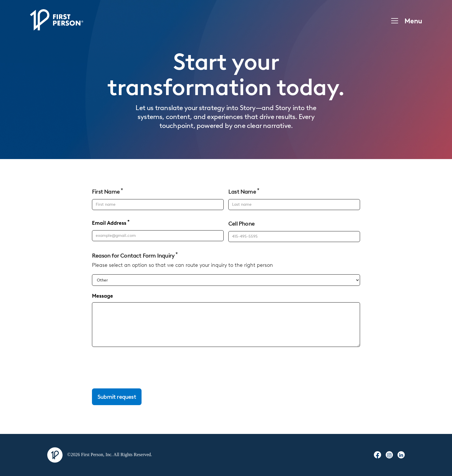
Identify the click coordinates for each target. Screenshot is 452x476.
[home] (57, 21)
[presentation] (136, 368)
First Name (107, 191)
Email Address (111, 223)
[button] (405, 21)
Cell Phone (241, 224)
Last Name (244, 191)
